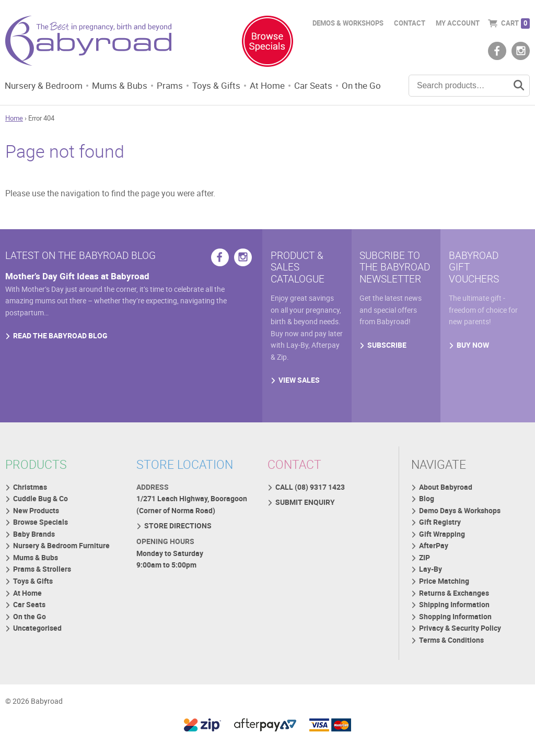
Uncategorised (37, 637)
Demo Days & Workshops (460, 516)
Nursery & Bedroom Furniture (61, 552)
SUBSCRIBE (387, 351)
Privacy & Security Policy (461, 637)
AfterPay (434, 552)
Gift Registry (440, 528)
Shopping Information (456, 624)
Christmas (30, 492)
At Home (276, 86)
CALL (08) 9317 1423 (310, 492)
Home (14, 120)
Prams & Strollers (42, 576)
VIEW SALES (299, 387)
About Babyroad (446, 492)
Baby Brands (34, 540)
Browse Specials (40, 528)
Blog (427, 504)
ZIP (425, 564)
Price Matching (445, 588)
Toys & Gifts (223, 86)
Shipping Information (455, 612)
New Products (36, 516)
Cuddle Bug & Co (40, 504)
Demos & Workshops (348, 23)
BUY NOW (473, 351)
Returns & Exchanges (455, 600)
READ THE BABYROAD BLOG (60, 342)
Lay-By (431, 576)
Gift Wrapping (443, 540)
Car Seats (324, 86)
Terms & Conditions (452, 649)
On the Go (374, 86)
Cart (515, 23)
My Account (458, 23)
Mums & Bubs (124, 86)
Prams (176, 86)
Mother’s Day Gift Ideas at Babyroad (80, 280)
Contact (410, 23)
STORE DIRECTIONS (178, 532)
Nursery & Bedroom (45, 86)
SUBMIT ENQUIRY (305, 508)
